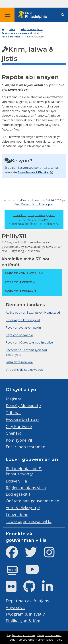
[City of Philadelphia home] (34, 15)
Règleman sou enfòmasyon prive (30, 640)
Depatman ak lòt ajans (27, 601)
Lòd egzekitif (18, 494)
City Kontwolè (19, 426)
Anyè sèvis (16, 607)
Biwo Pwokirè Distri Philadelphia (34, 204)
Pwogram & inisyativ (25, 614)
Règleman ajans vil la (26, 488)
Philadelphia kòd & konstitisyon (24, 471)
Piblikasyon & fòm (23, 621)
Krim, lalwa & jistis (32, 29)
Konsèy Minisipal (22, 405)
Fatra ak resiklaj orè (19, 362)
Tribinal (13, 413)
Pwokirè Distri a (21, 419)
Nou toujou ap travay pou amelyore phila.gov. (34, 220)
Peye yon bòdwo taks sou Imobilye (29, 342)
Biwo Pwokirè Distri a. (33, 172)
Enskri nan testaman (26, 447)
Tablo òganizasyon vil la (29, 521)
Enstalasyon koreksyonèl (23, 320)
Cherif (12, 433)
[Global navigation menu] (7, 15)
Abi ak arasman (11, 37)
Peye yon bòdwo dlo (19, 335)
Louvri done (17, 515)
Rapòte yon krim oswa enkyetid (20, 33)
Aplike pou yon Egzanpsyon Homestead (33, 313)
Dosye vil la (16, 481)
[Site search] (63, 15)
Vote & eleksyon (21, 507)
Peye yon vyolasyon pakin (23, 327)
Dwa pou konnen (49, 635)
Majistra (14, 399)
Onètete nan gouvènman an (33, 501)
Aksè (59, 640)
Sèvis (12, 29)
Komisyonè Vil (19, 440)
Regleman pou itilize (21, 635)
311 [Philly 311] (4, 242)
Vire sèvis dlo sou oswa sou (24, 370)
